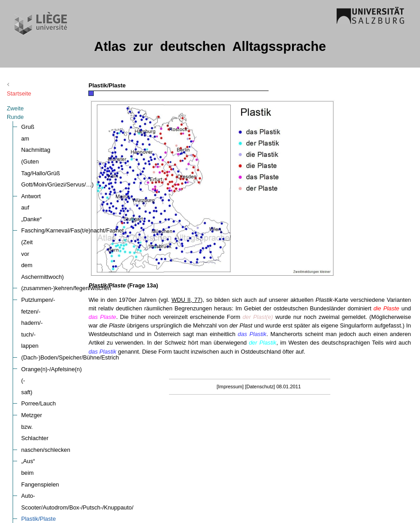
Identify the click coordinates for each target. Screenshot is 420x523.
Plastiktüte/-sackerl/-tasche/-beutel (65, 283)
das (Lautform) (40, 444)
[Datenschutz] (298, 404)
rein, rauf (33, 432)
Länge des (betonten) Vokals (58, 398)
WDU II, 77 (262, 300)
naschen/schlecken (46, 236)
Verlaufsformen (41, 340)
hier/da (30, 317)
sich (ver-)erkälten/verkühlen (57, 294)
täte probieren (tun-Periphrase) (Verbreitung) (78, 352)
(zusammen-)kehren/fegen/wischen (66, 167)
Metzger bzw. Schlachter (52, 225)
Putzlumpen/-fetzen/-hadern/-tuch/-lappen (74, 179)
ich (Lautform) (39, 490)
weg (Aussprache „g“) (49, 409)
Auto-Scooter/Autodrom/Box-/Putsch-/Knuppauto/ (84, 259)
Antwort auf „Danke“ (47, 133)
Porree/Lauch (39, 213)
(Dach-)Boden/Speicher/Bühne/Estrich (70, 190)
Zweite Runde (25, 100)
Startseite (27, 85)
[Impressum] (268, 404)
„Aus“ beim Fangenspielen (55, 248)
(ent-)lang (34, 306)
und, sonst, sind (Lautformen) (59, 421)
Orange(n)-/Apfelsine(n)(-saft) (59, 202)
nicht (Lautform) (41, 513)
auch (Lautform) (41, 502)
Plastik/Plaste (39, 271)
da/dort (30, 329)
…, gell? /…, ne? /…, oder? (56, 363)
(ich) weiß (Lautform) (48, 456)
